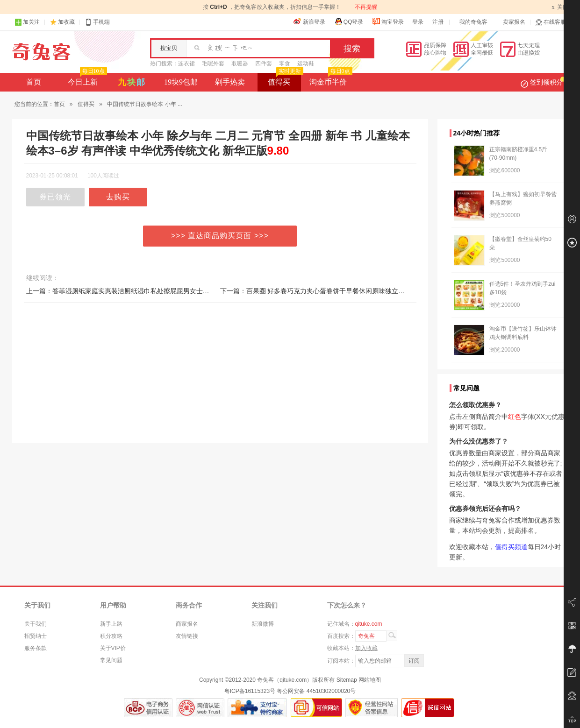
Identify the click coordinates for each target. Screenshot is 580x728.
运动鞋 (306, 64)
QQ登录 (349, 21)
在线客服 (551, 22)
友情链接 (187, 636)
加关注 (27, 22)
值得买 (284, 79)
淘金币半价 (330, 79)
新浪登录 (309, 21)
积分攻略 (111, 636)
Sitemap (347, 680)
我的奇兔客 (473, 22)
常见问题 (111, 660)
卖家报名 (514, 22)
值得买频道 (511, 547)
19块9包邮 (181, 82)
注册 (438, 22)
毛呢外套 (213, 64)
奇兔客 (41, 52)
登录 (418, 22)
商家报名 (187, 624)
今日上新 (86, 79)
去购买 (118, 197)
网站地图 (370, 680)
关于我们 (36, 624)
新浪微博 (263, 624)
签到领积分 (543, 82)
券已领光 (55, 197)
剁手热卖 (230, 82)
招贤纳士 (36, 636)
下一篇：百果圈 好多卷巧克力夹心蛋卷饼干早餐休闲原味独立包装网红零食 (329, 291)
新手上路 (111, 624)
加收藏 (66, 22)
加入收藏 (366, 648)
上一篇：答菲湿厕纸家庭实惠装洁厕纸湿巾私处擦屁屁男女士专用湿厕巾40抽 (138, 291)
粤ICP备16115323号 (250, 691)
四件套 (264, 64)
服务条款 (36, 648)
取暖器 (240, 64)
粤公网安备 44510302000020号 (316, 691)
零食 (285, 64)
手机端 (97, 22)
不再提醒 (366, 7)
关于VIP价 (113, 648)
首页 (34, 82)
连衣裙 (186, 64)
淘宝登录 (388, 21)
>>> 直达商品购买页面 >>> (220, 236)
